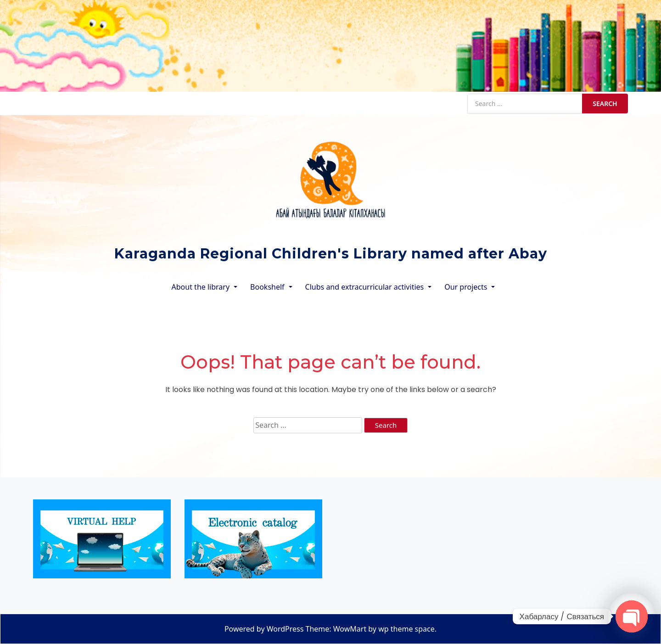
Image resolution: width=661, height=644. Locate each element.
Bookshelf (267, 287)
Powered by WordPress (264, 629)
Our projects (466, 287)
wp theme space (406, 629)
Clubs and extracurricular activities (365, 287)
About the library (201, 287)
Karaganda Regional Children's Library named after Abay (331, 254)
